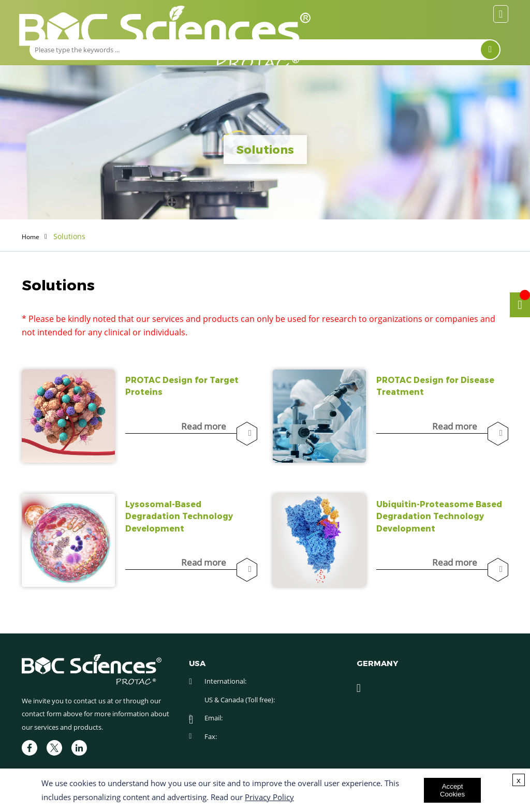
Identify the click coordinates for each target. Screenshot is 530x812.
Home (32, 236)
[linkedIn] (79, 748)
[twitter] (54, 748)
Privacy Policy (269, 797)
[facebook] (30, 748)
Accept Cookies (452, 790)
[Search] (490, 50)
